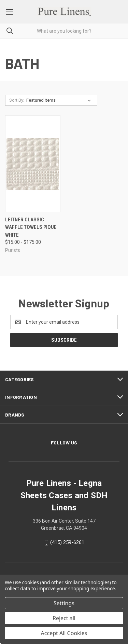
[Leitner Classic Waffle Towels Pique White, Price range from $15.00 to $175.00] (33, 164)
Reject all (64, 618)
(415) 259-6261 (67, 542)
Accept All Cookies (64, 633)
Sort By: (17, 100)
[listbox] (60, 100)
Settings (64, 603)
